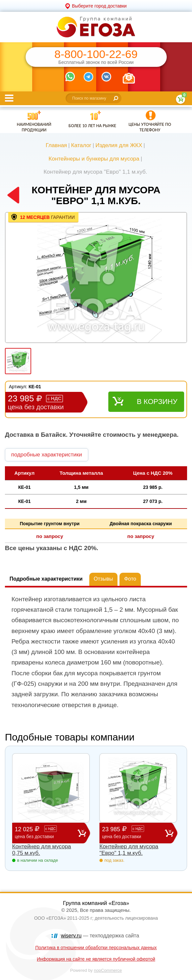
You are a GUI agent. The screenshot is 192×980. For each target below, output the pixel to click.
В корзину (157, 402)
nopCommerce (108, 970)
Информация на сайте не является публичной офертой (96, 959)
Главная (56, 145)
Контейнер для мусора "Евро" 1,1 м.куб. (129, 850)
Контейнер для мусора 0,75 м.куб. (42, 850)
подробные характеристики (47, 455)
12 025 (46, 833)
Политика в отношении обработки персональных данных (96, 948)
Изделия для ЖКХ (119, 145)
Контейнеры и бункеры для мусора (94, 159)
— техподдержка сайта (100, 936)
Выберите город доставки (99, 6)
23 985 (133, 833)
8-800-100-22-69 (96, 54)
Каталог (81, 145)
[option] (96, 278)
